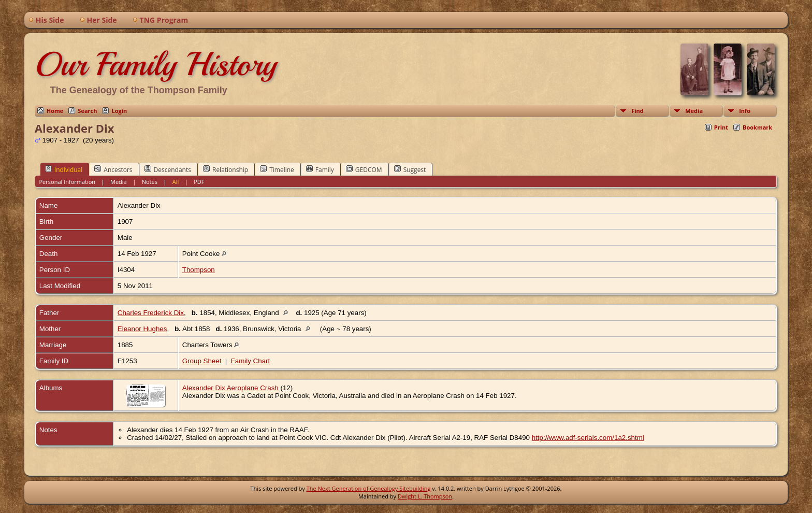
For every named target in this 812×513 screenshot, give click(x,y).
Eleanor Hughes (142, 329)
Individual (64, 169)
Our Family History (156, 64)
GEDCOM (364, 169)
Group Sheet (202, 361)
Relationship (226, 169)
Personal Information (67, 182)
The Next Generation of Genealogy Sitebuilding (369, 488)
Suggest (410, 169)
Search (87, 111)
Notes (150, 182)
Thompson (199, 270)
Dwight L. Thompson (425, 496)
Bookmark (757, 127)
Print (721, 127)
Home (55, 111)
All (176, 182)
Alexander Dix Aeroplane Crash (230, 388)
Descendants (168, 169)
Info (745, 111)
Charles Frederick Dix (151, 313)
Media (694, 111)
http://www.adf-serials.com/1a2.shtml (588, 438)
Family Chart (251, 361)
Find (637, 111)
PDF (199, 182)
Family (320, 169)
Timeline (277, 169)
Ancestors (113, 169)
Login (119, 111)
